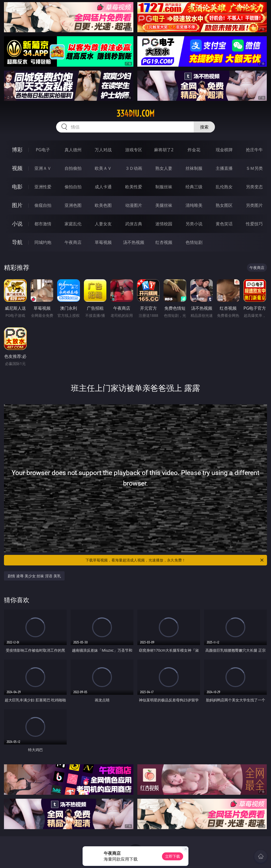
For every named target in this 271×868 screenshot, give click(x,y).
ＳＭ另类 (254, 168)
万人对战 (103, 150)
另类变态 (254, 187)
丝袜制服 (194, 168)
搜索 (204, 127)
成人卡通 (103, 187)
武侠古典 (134, 224)
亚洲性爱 (43, 187)
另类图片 (254, 205)
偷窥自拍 (43, 205)
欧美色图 (103, 205)
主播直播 (224, 168)
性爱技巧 (254, 224)
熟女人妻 (164, 168)
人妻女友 (103, 224)
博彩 (17, 150)
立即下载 (173, 856)
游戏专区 (134, 150)
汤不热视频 (134, 242)
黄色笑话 (224, 224)
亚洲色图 (73, 205)
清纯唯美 (194, 205)
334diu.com (135, 113)
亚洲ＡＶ (43, 168)
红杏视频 (164, 242)
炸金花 (194, 150)
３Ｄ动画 (134, 168)
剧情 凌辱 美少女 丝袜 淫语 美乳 (34, 576)
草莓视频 (103, 242)
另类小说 (194, 224)
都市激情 (43, 224)
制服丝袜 (164, 187)
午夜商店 (73, 242)
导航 (17, 242)
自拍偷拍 (73, 168)
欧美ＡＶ (103, 168)
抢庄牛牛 (254, 150)
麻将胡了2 (164, 150)
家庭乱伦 (73, 224)
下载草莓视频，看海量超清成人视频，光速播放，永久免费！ (175, 560)
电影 (17, 187)
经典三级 (194, 187)
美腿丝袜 (164, 205)
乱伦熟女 (224, 187)
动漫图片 (134, 205)
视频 (17, 168)
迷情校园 (164, 224)
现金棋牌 (224, 150)
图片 (17, 205)
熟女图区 (224, 205)
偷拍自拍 (73, 187)
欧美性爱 (134, 187)
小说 (17, 224)
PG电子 (43, 150)
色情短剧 (194, 242)
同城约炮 (43, 242)
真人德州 (73, 150)
